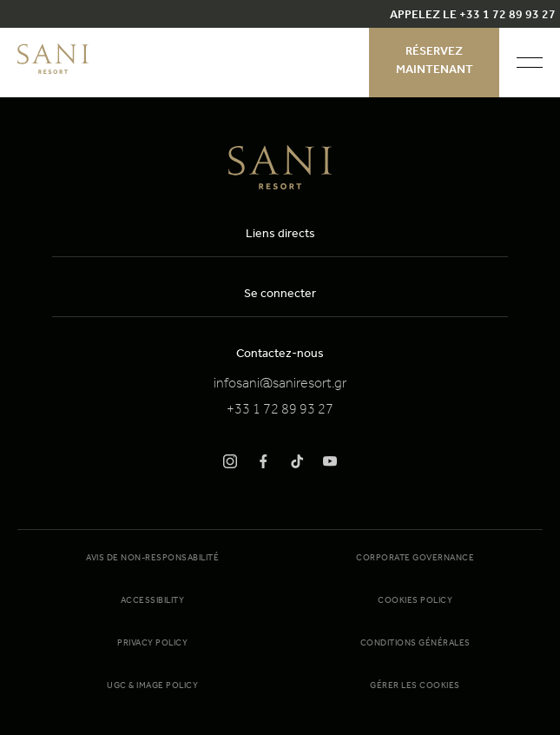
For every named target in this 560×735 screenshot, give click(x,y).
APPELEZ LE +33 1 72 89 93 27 (473, 17)
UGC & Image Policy (152, 686)
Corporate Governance (415, 559)
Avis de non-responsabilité (152, 559)
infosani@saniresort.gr (280, 385)
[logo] (53, 71)
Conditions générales (415, 644)
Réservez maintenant (435, 62)
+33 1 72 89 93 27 (280, 411)
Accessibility (153, 601)
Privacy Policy (152, 644)
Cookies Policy (415, 601)
